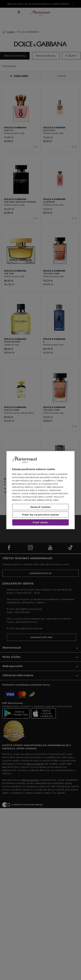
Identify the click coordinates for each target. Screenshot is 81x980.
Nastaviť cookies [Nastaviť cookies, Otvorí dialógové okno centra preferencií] (41, 507)
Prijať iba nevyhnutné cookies (40, 515)
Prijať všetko (40, 522)
